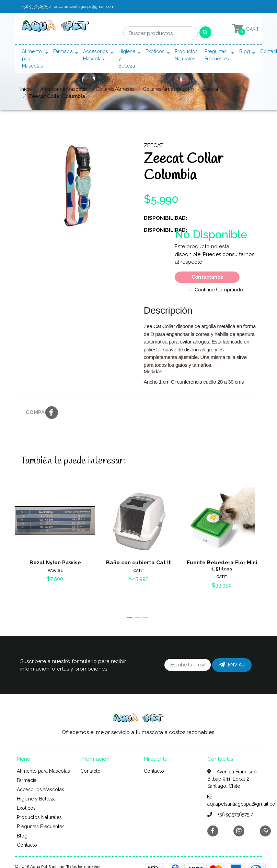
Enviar (232, 665)
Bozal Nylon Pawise (55, 562)
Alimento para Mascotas (32, 59)
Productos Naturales (186, 55)
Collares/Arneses (115, 89)
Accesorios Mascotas (96, 55)
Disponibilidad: (157, 218)
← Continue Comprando (216, 290)
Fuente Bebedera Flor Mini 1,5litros (222, 565)
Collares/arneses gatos (169, 89)
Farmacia (63, 51)
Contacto (27, 845)
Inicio (26, 89)
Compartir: (33, 412)
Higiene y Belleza (127, 59)
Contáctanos (207, 277)
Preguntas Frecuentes (217, 55)
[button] (129, 617)
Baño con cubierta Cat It (138, 562)
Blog (245, 51)
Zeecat (211, 89)
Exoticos (155, 51)
